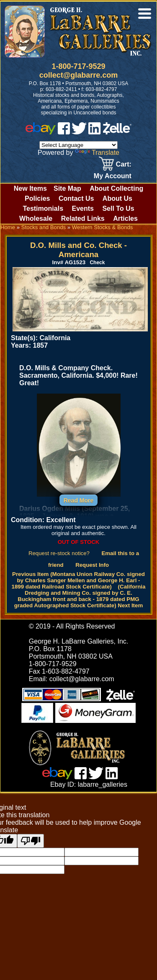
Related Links (83, 218)
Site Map (67, 188)
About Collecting (116, 188)
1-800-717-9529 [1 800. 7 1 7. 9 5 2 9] (78, 66)
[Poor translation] (31, 841)
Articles (125, 218)
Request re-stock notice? (59, 553)
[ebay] (41, 132)
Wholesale (36, 218)
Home (8, 227)
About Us (117, 198)
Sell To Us (118, 208)
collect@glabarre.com (79, 75)
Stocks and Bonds (44, 227)
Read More (79, 500)
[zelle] (117, 132)
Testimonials (43, 208)
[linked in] (95, 132)
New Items (30, 188)
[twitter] (79, 132)
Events (82, 208)
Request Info (92, 565)
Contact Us (76, 198)
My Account (113, 176)
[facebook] (64, 132)
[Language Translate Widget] (78, 145)
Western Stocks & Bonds (103, 227)
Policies (37, 198)
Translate (97, 153)
